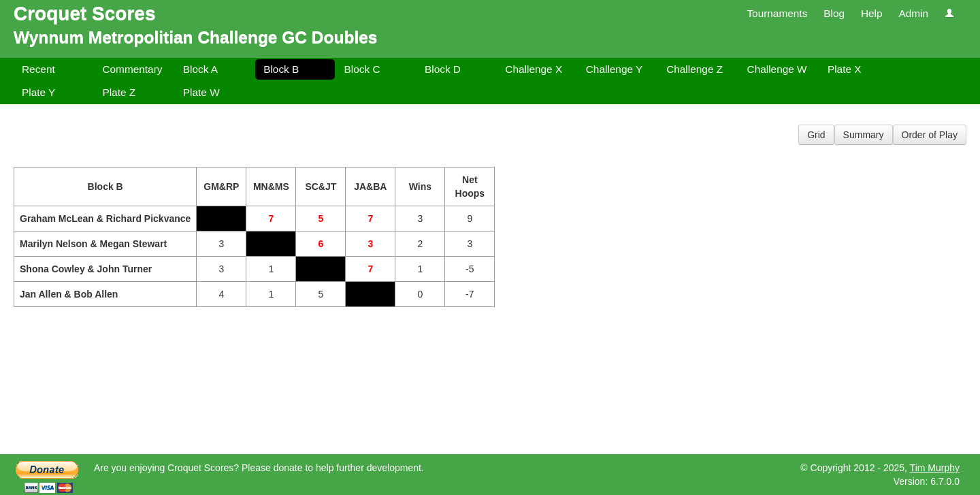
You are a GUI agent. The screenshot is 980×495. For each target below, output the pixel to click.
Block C (362, 69)
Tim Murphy (935, 468)
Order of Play (930, 135)
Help (872, 13)
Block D (443, 69)
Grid (816, 135)
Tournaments (777, 13)
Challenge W (777, 69)
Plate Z (119, 92)
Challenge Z (695, 69)
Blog (834, 13)
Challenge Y (615, 69)
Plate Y (38, 92)
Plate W (201, 92)
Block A (200, 69)
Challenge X (534, 69)
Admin (913, 13)
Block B (281, 69)
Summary (864, 135)
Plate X (845, 69)
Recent (38, 69)
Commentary (132, 69)
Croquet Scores (85, 13)
